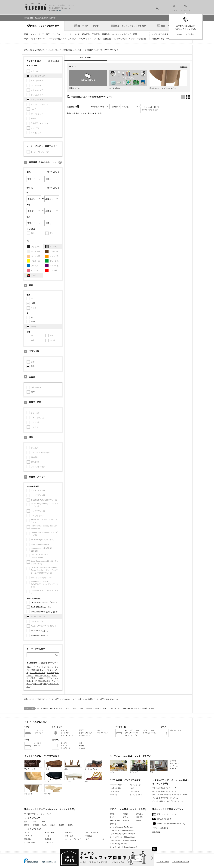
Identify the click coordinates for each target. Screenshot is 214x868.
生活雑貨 (107, 39)
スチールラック (135, 785)
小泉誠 (139, 821)
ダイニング (139, 766)
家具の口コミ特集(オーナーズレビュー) (171, 824)
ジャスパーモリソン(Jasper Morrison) (123, 840)
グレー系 (143, 708)
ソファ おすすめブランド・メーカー (165, 788)
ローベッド (114, 795)
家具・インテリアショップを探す (130, 26)
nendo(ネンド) (115, 821)
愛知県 (70, 825)
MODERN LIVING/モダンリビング (44, 612)
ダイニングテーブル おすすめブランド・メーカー (170, 795)
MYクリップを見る (187, 34)
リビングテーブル (131, 735)
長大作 (112, 817)
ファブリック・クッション (90, 39)
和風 (33, 670)
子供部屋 (173, 761)
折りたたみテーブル (150, 733)
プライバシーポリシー (181, 862)
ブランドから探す (161, 34)
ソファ (33, 34)
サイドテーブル (148, 730)
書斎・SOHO (175, 763)
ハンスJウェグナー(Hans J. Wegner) (123, 834)
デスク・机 (67, 34)
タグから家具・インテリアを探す (125, 780)
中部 (35, 822)
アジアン (33, 777)
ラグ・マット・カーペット (36, 39)
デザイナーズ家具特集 (160, 828)
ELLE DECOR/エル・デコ (41, 607)
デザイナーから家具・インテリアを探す (128, 809)
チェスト (64, 746)
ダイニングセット (92, 833)
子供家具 (96, 34)
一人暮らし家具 (115, 788)
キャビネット (66, 748)
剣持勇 (125, 814)
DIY (48, 678)
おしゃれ (47, 675)
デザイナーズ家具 (116, 785)
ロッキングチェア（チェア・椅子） (64, 708)
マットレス (37, 743)
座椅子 (81, 730)
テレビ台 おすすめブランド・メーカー (166, 798)
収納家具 (86, 34)
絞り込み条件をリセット (48, 162)
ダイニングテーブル (132, 730)
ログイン (174, 8)
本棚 (81, 743)
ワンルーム (174, 766)
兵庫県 (61, 825)
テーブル (56, 34)
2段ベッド (37, 746)
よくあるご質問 (163, 862)
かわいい (38, 675)
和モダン (50, 673)
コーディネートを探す (88, 26)
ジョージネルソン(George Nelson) (122, 830)
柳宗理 (112, 814)
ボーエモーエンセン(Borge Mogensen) (123, 847)
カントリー (41, 670)
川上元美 (139, 817)
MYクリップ (186, 8)
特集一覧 (184, 67)
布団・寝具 (69, 836)
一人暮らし (41, 678)
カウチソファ (38, 730)
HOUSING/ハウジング (40, 636)
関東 (26, 822)
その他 (152, 708)
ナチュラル (36, 667)
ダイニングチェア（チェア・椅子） (94, 708)
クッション (49, 842)
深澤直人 (139, 814)
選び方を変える (53, 172)
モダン (44, 667)
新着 (26, 34)
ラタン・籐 (38, 684)
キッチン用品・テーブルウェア (63, 39)
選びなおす (55, 61)
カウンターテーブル (132, 733)
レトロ (51, 667)
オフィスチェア (103, 733)
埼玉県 (44, 825)
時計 (135, 34)
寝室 (159, 766)
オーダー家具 (37, 681)
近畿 (43, 822)
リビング (119, 766)
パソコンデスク (176, 730)
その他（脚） (116, 708)
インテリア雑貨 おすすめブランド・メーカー (168, 801)
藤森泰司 (126, 821)
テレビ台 (64, 743)
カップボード (134, 791)
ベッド (77, 34)
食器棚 (81, 746)
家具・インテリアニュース (167, 814)
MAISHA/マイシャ (130, 708)
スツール (64, 730)
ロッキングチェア (85, 735)
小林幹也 (113, 824)
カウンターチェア (67, 735)
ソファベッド (38, 733)
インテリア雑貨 (120, 39)
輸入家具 (47, 681)
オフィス (173, 768)
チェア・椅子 (44, 34)
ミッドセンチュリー (38, 673)
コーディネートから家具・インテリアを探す (130, 756)
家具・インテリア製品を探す (46, 26)
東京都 (27, 825)
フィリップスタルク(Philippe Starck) (123, 837)
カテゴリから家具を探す (36, 722)
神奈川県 (36, 825)
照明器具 (106, 34)
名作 (45, 684)
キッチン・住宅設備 (138, 39)
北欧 (28, 667)
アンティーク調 (33, 765)
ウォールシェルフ (136, 795)
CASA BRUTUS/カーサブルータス (44, 602)
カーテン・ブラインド (121, 34)
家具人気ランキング (164, 819)
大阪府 (53, 825)
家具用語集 (156, 832)
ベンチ (100, 730)
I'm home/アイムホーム (40, 631)
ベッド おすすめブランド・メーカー (165, 791)
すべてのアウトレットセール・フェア (38, 814)
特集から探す (159, 39)
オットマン (65, 733)
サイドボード (114, 791)
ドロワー (133, 788)
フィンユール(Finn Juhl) (118, 844)
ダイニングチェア (85, 733)
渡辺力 (125, 817)
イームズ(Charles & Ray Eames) (121, 827)
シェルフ (82, 748)
